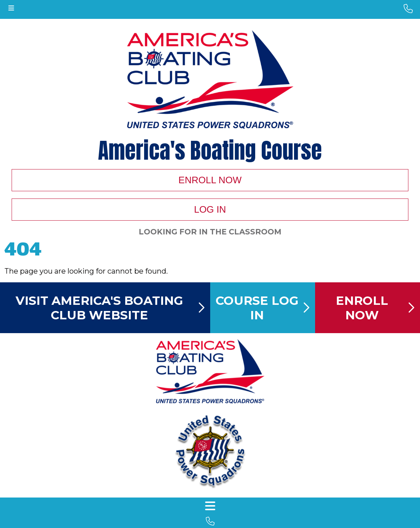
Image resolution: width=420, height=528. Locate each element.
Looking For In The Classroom (210, 232)
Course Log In (263, 308)
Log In (210, 209)
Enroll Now (210, 180)
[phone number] (408, 9)
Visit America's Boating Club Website (110, 308)
